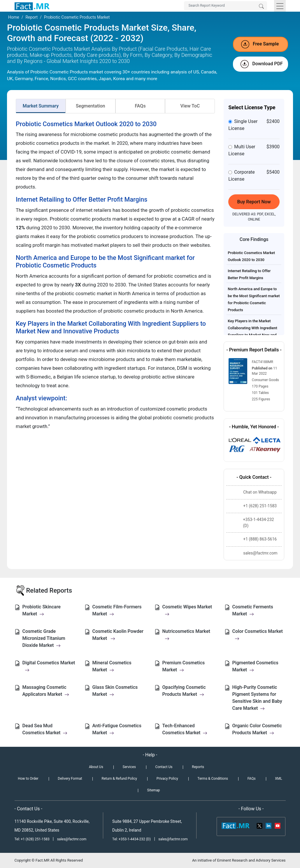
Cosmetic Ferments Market (253, 610)
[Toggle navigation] (280, 6)
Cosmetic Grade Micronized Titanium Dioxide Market (44, 638)
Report (31, 17)
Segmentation (90, 106)
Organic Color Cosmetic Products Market (257, 729)
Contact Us (164, 767)
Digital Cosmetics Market (49, 666)
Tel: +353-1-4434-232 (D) (131, 839)
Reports (198, 767)
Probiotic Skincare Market (42, 610)
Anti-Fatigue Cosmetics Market (117, 729)
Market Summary (41, 106)
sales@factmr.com (72, 839)
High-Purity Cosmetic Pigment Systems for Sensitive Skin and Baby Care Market (257, 698)
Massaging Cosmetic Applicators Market (46, 691)
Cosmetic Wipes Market (187, 610)
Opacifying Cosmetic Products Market (184, 691)
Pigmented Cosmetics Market (255, 666)
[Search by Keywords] (226, 6)
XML (278, 779)
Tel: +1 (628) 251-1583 (33, 839)
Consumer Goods (265, 380)
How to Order (28, 779)
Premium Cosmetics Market (184, 666)
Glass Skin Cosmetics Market (115, 691)
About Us (96, 767)
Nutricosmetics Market (186, 635)
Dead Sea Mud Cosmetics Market (45, 729)
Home (14, 17)
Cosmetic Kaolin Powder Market (118, 635)
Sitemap (153, 790)
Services (129, 767)
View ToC (190, 106)
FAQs (140, 106)
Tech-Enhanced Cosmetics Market (185, 729)
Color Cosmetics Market (258, 635)
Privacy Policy (167, 779)
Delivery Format (70, 779)
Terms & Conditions (213, 779)
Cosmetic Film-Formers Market (117, 610)
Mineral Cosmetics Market (112, 666)
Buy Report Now (254, 202)
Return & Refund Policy (119, 779)
